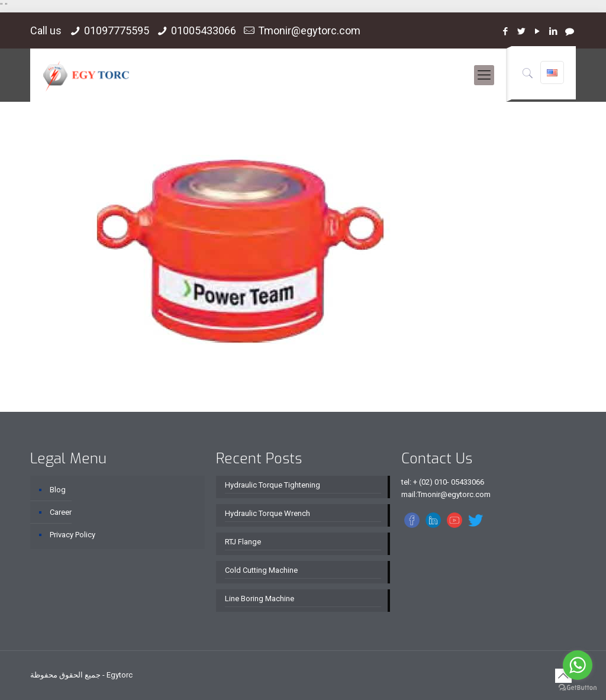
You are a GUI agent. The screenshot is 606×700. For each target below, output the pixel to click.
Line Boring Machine (260, 599)
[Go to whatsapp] (578, 665)
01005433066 (204, 30)
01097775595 (117, 30)
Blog (58, 490)
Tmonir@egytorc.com (309, 30)
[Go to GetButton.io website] (578, 688)
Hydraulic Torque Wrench (267, 513)
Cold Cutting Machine (261, 570)
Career (61, 512)
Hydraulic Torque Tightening (273, 485)
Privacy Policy (72, 535)
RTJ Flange (243, 542)
